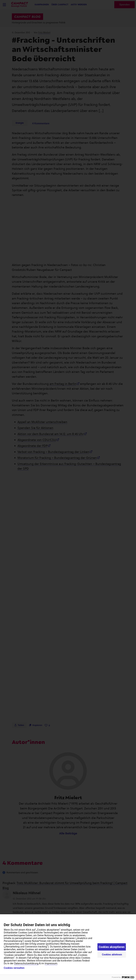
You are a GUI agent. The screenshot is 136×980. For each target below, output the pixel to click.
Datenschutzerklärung (26, 963)
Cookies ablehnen (112, 955)
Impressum (51, 963)
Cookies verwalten (14, 968)
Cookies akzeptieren (112, 947)
